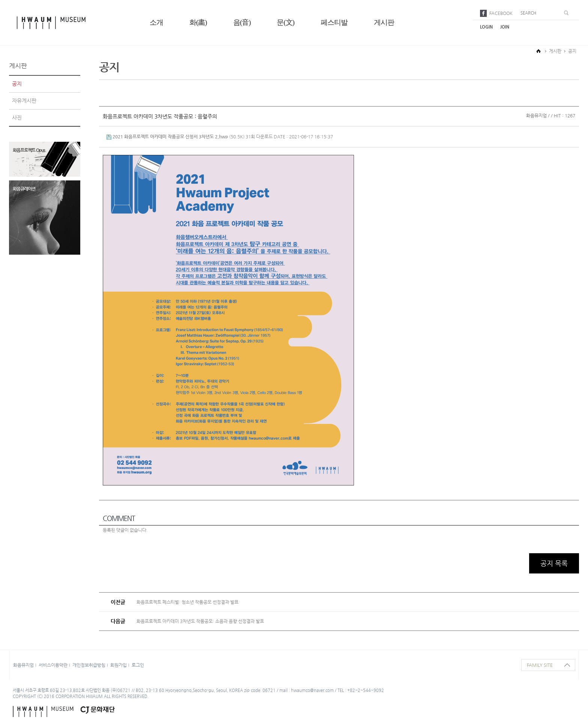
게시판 (384, 22)
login (486, 27)
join (505, 27)
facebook (501, 13)
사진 (17, 117)
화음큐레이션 (24, 189)
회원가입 (118, 665)
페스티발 (334, 22)
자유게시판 (24, 101)
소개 (156, 22)
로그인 (138, 665)
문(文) (286, 22)
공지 (17, 84)
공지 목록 (554, 563)
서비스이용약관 (53, 665)
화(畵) (198, 22)
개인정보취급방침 (89, 665)
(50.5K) (176, 137)
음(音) (242, 22)
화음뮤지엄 (23, 665)
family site (540, 665)
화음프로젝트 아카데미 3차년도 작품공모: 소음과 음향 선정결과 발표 (200, 621)
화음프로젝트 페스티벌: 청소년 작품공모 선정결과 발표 (187, 602)
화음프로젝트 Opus (29, 150)
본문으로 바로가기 (0, 0)
